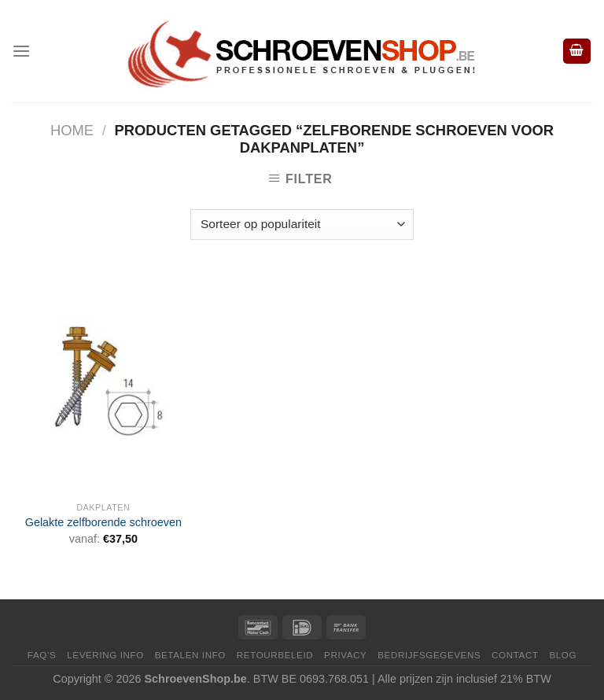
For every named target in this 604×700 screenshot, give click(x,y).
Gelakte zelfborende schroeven (103, 522)
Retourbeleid (275, 655)
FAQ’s (42, 655)
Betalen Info (190, 655)
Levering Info (105, 655)
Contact (515, 655)
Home (72, 130)
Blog (563, 655)
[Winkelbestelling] (302, 225)
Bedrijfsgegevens (429, 655)
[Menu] (21, 51)
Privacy (345, 655)
